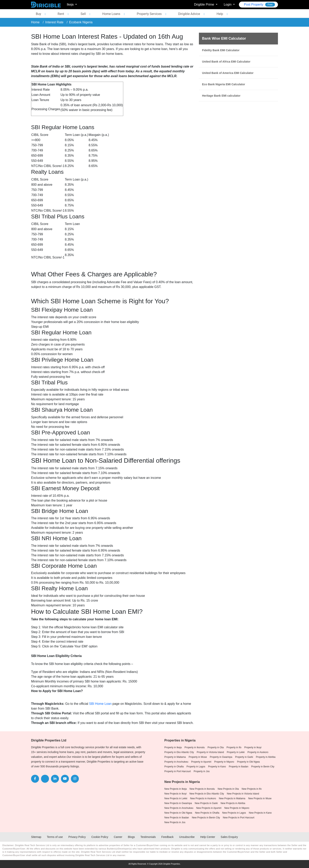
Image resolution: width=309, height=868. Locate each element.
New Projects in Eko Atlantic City (207, 794)
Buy (38, 14)
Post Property (259, 5)
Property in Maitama (175, 757)
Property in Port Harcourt (178, 771)
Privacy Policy (77, 837)
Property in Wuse (198, 757)
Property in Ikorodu (195, 747)
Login (228, 4)
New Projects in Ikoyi (176, 794)
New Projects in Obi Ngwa (178, 813)
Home (35, 22)
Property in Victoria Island (210, 752)
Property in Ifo (234, 747)
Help (220, 14)
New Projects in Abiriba (233, 803)
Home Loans (111, 14)
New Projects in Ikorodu (202, 789)
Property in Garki (244, 757)
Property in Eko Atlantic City (179, 752)
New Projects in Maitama (232, 798)
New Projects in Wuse (260, 798)
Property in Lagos (196, 767)
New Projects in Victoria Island (243, 794)
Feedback (167, 837)
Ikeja (71, 4)
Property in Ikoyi (253, 747)
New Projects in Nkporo (237, 808)
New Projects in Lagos (234, 813)
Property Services (149, 14)
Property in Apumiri (201, 762)
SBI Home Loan (100, 704)
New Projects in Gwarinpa (178, 803)
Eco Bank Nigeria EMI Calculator (224, 84)
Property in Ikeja (173, 747)
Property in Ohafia (174, 767)
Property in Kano (217, 767)
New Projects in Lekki (176, 798)
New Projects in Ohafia (207, 813)
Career (118, 837)
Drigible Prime (205, 4)
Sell (83, 14)
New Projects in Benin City (206, 818)
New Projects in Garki (206, 803)
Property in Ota (216, 747)
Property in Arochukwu (176, 762)
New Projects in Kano (260, 813)
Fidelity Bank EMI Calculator (221, 50)
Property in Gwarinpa (221, 757)
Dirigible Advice (189, 14)
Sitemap (36, 837)
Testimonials (148, 837)
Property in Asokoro (258, 752)
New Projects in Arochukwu (179, 808)
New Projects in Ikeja (176, 789)
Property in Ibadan (239, 767)
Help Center (208, 837)
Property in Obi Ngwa (248, 762)
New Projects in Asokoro (203, 798)
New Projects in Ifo (252, 789)
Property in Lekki (236, 752)
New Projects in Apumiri (209, 808)
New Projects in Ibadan (177, 818)
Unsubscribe (187, 837)
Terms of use (55, 837)
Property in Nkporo (224, 762)
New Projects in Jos (175, 822)
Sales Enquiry (229, 837)
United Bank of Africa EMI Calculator (226, 62)
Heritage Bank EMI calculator (221, 96)
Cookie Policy (100, 837)
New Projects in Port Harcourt (239, 818)
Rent (61, 14)
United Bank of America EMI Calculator (228, 73)
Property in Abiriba (266, 757)
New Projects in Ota (228, 789)
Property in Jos (202, 771)
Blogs (131, 837)
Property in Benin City (263, 767)
